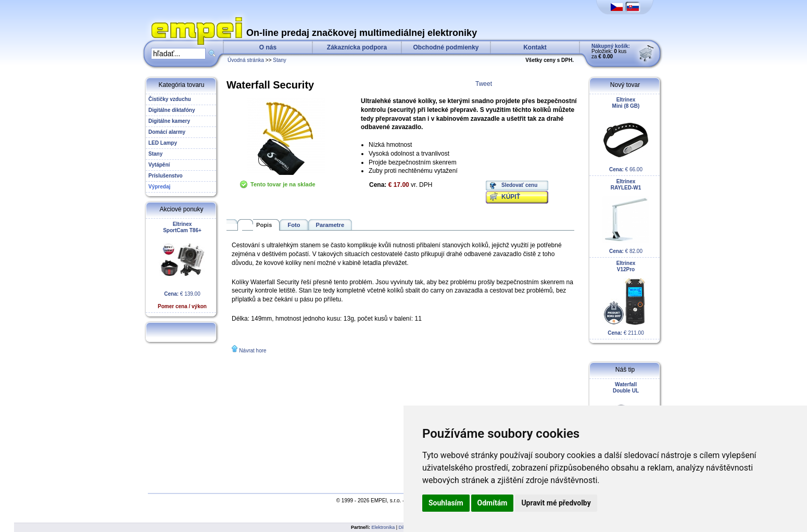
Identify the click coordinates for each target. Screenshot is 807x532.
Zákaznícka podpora (357, 47)
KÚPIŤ (511, 197)
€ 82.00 (626, 216)
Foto (294, 225)
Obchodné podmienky (446, 47)
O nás (268, 47)
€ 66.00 (626, 135)
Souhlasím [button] (446, 503)
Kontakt (535, 47)
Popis (264, 225)
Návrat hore (253, 351)
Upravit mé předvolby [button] (556, 503)
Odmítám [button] (493, 503)
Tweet (484, 84)
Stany (280, 60)
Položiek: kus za (611, 51)
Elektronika (383, 527)
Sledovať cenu (519, 185)
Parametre (330, 225)
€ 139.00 (182, 265)
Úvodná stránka (246, 60)
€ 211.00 (626, 298)
